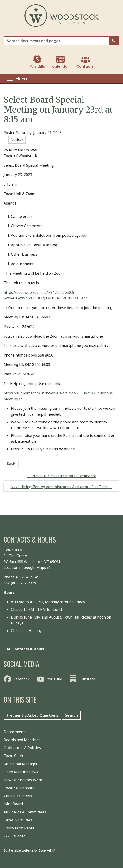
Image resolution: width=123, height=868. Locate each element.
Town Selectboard (19, 788)
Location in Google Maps (25, 567)
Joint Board (13, 804)
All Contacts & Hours (25, 649)
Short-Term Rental (20, 828)
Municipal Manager (21, 764)
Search (71, 715)
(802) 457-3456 (29, 577)
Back (11, 464)
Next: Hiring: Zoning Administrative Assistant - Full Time (61, 487)
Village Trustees (18, 796)
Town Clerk (13, 756)
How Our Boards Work (23, 780)
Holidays (36, 631)
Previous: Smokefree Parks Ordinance (62, 476)
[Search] (57, 41)
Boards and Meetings (22, 740)
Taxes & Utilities (18, 820)
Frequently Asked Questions (32, 715)
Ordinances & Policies (22, 748)
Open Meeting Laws (21, 772)
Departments (15, 732)
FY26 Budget (14, 836)
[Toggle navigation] (17, 79)
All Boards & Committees (25, 812)
